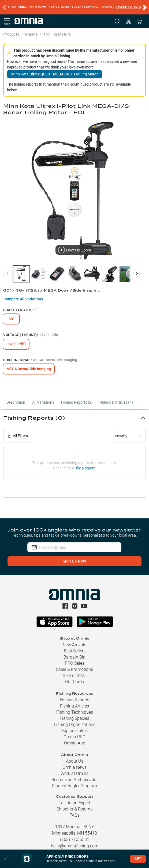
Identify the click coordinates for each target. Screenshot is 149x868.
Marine (31, 34)
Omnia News (74, 767)
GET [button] (138, 859)
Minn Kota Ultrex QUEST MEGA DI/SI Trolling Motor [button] (55, 74)
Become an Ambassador (75, 780)
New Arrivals (74, 645)
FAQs (75, 815)
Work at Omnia (75, 773)
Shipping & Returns (74, 809)
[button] (74, 418)
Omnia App (75, 743)
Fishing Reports (74, 700)
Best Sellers (75, 651)
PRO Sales (75, 663)
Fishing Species (74, 718)
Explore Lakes (75, 731)
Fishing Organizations (75, 724)
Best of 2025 (75, 676)
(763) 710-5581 (75, 840)
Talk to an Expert (74, 803)
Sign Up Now (74, 561)
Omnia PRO (74, 737)
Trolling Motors (57, 34)
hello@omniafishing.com (75, 846)
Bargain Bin (74, 657)
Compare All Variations (23, 299)
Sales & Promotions (74, 669)
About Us (75, 761)
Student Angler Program (74, 786)
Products (11, 34)
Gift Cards (74, 682)
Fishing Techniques (75, 712)
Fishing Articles (74, 706)
